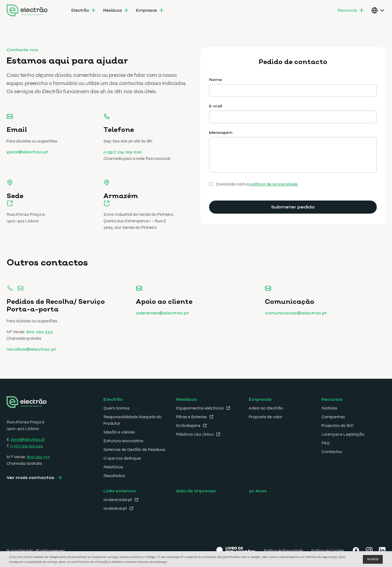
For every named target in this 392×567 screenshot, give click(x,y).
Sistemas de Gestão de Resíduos (134, 449)
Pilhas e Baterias (192, 417)
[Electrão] (84, 11)
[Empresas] (150, 11)
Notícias (329, 408)
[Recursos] (351, 11)
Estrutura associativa (123, 441)
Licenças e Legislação (343, 434)
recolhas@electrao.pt (31, 359)
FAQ (326, 443)
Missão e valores (119, 432)
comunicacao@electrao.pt (296, 323)
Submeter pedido (293, 207)
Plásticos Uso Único (195, 434)
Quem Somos (117, 408)
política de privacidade (274, 184)
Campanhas (333, 417)
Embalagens (188, 425)
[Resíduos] (116, 11)
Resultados (114, 476)
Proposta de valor (266, 417)
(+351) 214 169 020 (123, 152)
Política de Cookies (328, 551)
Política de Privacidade (283, 551)
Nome (215, 80)
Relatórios (113, 467)
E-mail (216, 106)
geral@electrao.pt (27, 152)
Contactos (332, 452)
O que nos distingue (122, 458)
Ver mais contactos (30, 477)
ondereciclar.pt (118, 500)
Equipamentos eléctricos (200, 408)
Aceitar (373, 559)
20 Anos (258, 491)
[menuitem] (84, 11)
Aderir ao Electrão (266, 408)
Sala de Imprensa (196, 491)
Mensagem (221, 133)
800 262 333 (39, 342)
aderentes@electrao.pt (162, 323)
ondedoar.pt (115, 508)
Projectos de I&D (338, 425)
